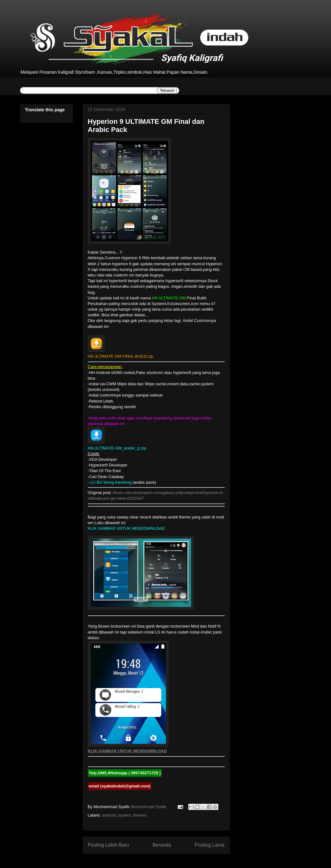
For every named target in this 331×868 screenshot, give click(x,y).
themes (140, 815)
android (109, 815)
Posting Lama (209, 845)
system (124, 815)
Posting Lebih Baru (109, 845)
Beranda (162, 845)
